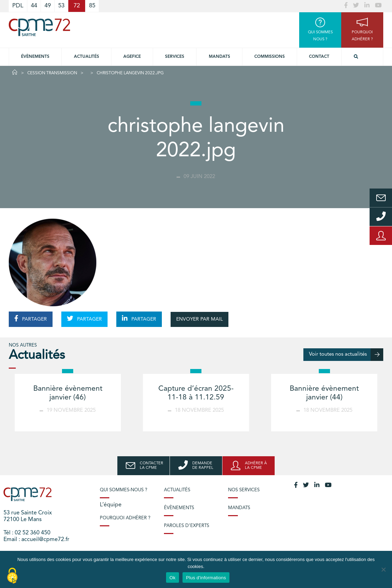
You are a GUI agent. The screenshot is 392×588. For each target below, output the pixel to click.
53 (61, 6)
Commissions (270, 57)
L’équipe (111, 505)
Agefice (132, 57)
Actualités (87, 57)
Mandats (219, 57)
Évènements (35, 57)
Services (175, 57)
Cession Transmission (52, 73)
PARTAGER (31, 319)
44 (34, 6)
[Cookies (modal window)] (12, 576)
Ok (173, 578)
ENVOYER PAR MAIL (200, 319)
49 (48, 6)
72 (77, 6)
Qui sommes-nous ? (123, 490)
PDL (18, 6)
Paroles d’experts (187, 526)
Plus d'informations (206, 578)
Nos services (244, 490)
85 (92, 6)
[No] (383, 569)
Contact (319, 57)
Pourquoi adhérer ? (125, 518)
